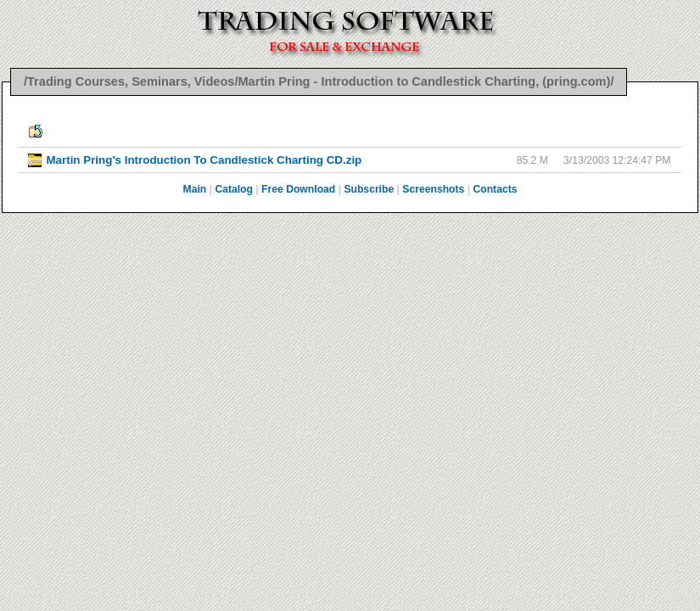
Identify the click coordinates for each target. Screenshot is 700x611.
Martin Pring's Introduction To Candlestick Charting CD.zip (204, 160)
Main (195, 189)
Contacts (495, 189)
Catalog (234, 189)
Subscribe (369, 189)
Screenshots (433, 189)
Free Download (298, 189)
